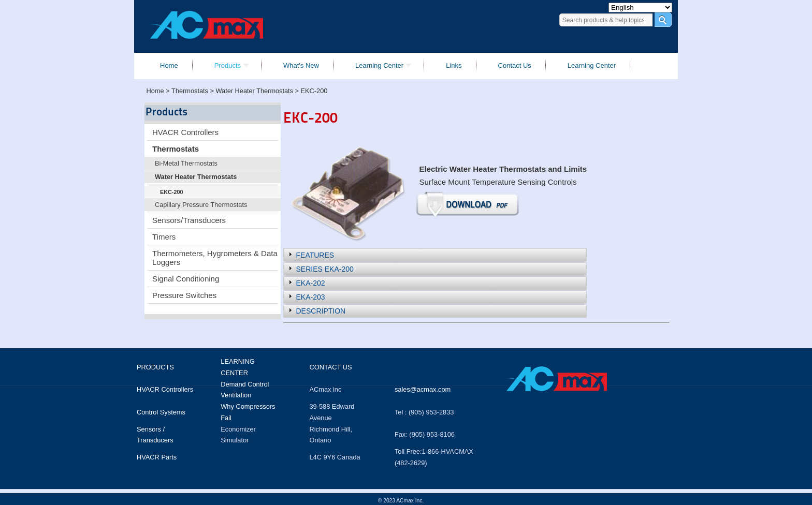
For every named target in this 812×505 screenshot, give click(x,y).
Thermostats (176, 149)
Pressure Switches (184, 295)
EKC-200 (172, 192)
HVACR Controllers (185, 132)
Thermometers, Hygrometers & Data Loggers (215, 258)
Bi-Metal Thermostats (186, 163)
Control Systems (161, 412)
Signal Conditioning (186, 279)
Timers (164, 237)
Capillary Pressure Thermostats (201, 205)
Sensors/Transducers (189, 220)
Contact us (330, 367)
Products (155, 367)
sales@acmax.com (423, 389)
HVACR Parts (157, 457)
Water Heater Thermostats (196, 177)
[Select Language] (640, 8)
